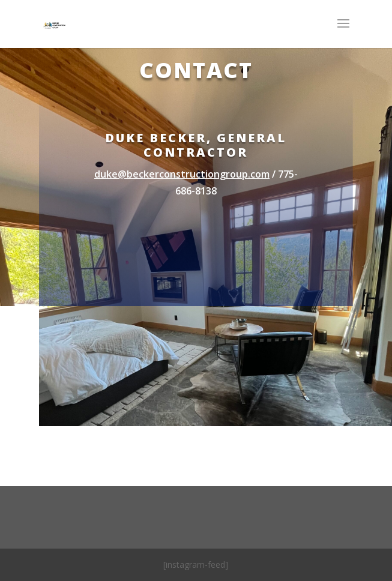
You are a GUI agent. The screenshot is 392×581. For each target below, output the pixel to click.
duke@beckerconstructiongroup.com (182, 174)
